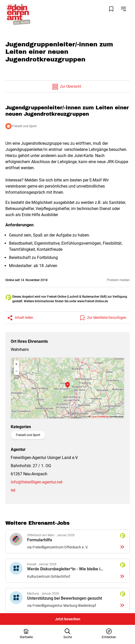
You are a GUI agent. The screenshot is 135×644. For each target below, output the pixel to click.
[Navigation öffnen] (123, 9)
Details (67, 542)
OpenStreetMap (100, 417)
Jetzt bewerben (68, 619)
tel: (13, 490)
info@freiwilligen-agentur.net (37, 482)
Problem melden (118, 280)
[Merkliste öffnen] (111, 9)
